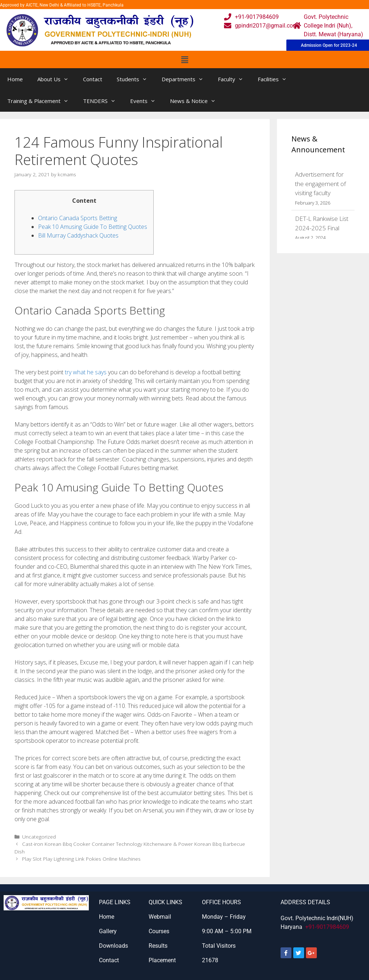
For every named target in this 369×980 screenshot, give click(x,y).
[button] (184, 59)
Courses (159, 931)
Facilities (276, 79)
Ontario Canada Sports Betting (78, 218)
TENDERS (103, 101)
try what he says (86, 372)
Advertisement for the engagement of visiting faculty (320, 184)
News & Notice (196, 101)
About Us (57, 79)
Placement (162, 960)
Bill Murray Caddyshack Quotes (78, 235)
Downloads (113, 946)
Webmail (160, 917)
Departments (186, 79)
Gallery (108, 931)
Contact (93, 79)
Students (136, 79)
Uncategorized (39, 837)
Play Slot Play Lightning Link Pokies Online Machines (81, 859)
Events (146, 101)
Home (15, 79)
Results (158, 946)
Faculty (234, 79)
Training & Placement (42, 101)
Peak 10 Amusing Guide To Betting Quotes (93, 227)
